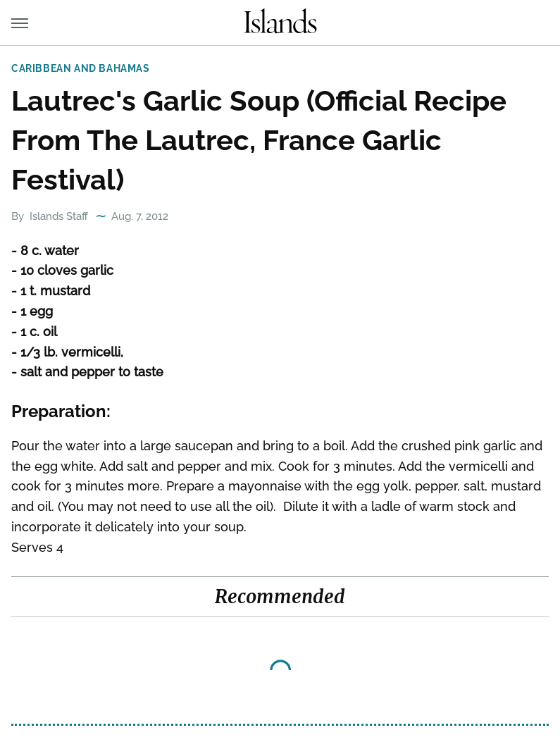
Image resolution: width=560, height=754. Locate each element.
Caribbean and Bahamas (81, 68)
